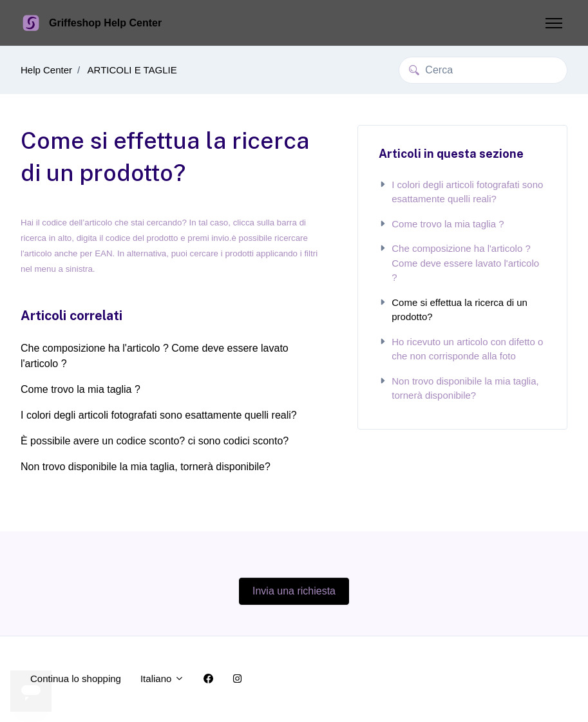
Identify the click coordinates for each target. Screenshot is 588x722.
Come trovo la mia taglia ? (81, 389)
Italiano (162, 679)
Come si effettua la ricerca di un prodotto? (453, 310)
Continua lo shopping (76, 679)
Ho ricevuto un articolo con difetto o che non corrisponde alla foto (461, 349)
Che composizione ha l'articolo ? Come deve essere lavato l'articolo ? (155, 356)
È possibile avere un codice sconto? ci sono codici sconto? (155, 441)
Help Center (46, 70)
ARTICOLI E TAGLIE (132, 70)
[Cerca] (483, 70)
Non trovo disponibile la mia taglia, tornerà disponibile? (146, 467)
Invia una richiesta (294, 591)
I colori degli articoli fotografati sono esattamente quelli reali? (159, 415)
